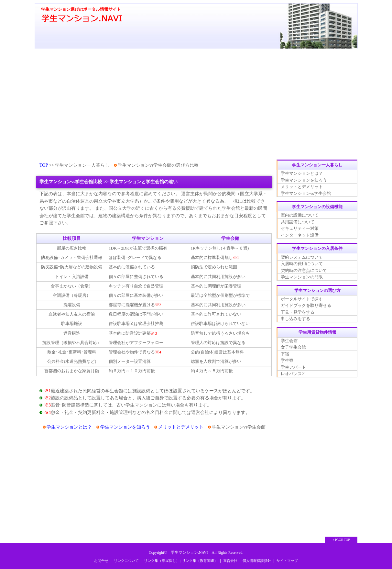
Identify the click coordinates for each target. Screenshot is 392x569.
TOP (44, 165)
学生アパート (293, 367)
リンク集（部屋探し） (162, 561)
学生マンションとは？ (69, 427)
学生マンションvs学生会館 (306, 193)
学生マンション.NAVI (189, 553)
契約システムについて (302, 257)
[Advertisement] (196, 105)
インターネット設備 (300, 235)
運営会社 (230, 561)
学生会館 (289, 341)
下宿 (285, 354)
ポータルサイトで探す (302, 299)
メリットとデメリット (181, 427)
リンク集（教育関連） (200, 561)
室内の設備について (300, 215)
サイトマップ (287, 561)
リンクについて (126, 561)
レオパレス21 (293, 374)
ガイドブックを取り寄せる (306, 305)
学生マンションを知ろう (125, 427)
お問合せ (101, 561)
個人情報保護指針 (257, 561)
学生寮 (287, 360)
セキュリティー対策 (300, 228)
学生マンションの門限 (302, 277)
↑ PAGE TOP (341, 540)
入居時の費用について (302, 264)
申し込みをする (295, 319)
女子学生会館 (293, 347)
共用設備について (298, 222)
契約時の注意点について (304, 270)
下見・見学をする (298, 312)
